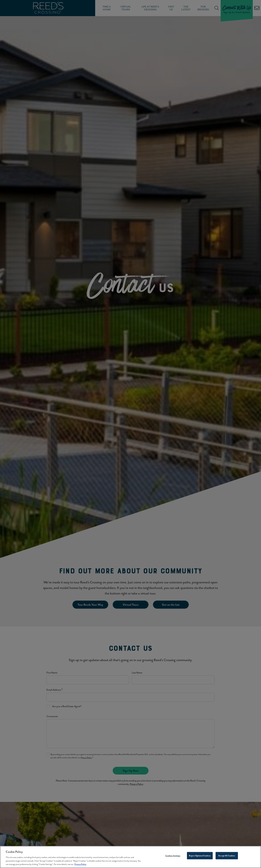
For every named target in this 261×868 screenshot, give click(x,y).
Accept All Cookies (227, 857)
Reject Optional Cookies (200, 857)
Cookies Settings (173, 857)
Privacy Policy (80, 866)
